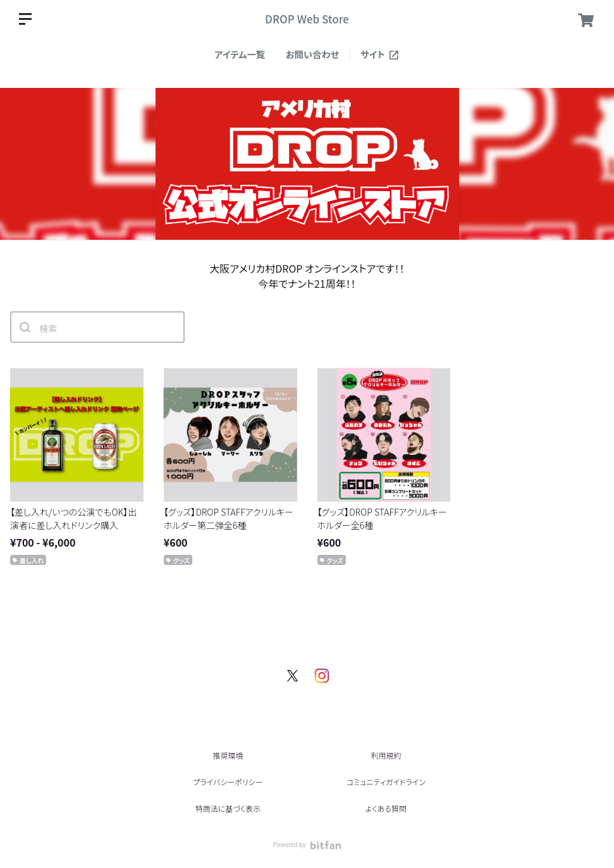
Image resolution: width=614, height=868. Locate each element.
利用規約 (386, 755)
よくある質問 (386, 808)
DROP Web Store (307, 19)
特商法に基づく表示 (228, 808)
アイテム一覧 (240, 54)
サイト (380, 54)
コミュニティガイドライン (386, 782)
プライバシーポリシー (228, 782)
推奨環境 (228, 755)
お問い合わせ (313, 54)
